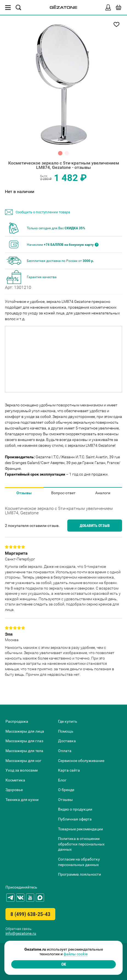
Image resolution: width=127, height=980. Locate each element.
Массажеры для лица (25, 731)
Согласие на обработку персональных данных (79, 862)
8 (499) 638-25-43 (30, 914)
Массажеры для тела (24, 751)
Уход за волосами (22, 770)
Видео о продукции (75, 809)
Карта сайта (69, 770)
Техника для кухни (22, 800)
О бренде (66, 790)
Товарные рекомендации (80, 829)
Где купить (68, 721)
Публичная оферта (75, 819)
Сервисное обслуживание (81, 761)
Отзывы (24, 493)
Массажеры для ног (23, 761)
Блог (62, 780)
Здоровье (14, 790)
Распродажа (17, 721)
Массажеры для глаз (24, 741)
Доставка (67, 741)
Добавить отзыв (95, 526)
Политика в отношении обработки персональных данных (81, 844)
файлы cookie (76, 954)
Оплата (65, 751)
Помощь (66, 731)
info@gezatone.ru (21, 933)
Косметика (15, 780)
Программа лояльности (80, 874)
